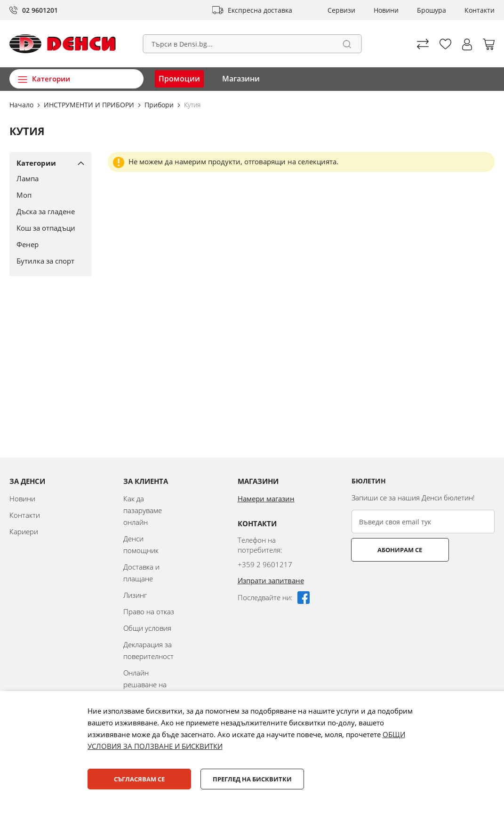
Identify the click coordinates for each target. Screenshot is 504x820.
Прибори (160, 105)
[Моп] (47, 195)
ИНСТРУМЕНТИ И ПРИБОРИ (90, 105)
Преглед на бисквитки (252, 779)
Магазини (241, 79)
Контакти (480, 10)
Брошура (432, 10)
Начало (22, 105)
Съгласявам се (139, 779)
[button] (467, 44)
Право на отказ (149, 611)
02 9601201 (40, 10)
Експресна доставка (260, 10)
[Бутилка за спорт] (47, 261)
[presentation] (423, 585)
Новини (386, 10)
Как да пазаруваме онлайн (143, 510)
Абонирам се (388, 550)
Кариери (24, 531)
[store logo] (63, 44)
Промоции (179, 79)
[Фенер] (47, 244)
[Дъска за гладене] (47, 211)
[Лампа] (47, 178)
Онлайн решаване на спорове (145, 684)
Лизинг (135, 595)
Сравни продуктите (423, 44)
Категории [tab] (36, 163)
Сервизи (341, 10)
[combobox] (252, 44)
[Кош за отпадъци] (47, 228)
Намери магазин (266, 498)
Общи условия (147, 628)
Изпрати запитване (271, 580)
